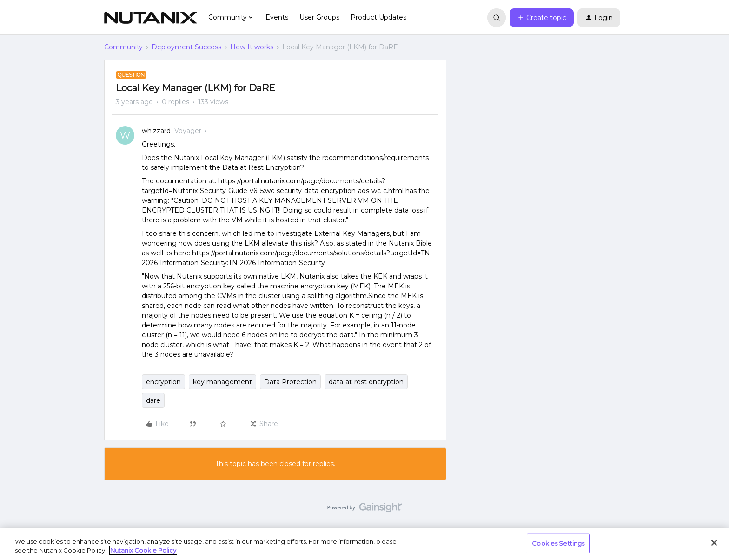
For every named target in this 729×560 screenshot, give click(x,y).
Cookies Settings (558, 543)
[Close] (714, 543)
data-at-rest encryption (366, 382)
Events (277, 17)
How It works (252, 47)
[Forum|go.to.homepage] (151, 18)
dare (153, 400)
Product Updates (378, 17)
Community (123, 47)
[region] (364, 544)
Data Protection (290, 382)
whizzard (156, 131)
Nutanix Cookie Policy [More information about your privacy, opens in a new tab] (143, 550)
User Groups (319, 17)
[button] (542, 18)
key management (222, 382)
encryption (163, 382)
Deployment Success (186, 47)
